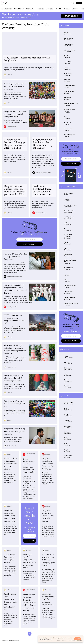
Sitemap (73, 641)
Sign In (71, 3)
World (58, 9)
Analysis (50, 9)
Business (40, 9)
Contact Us (79, 641)
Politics (66, 9)
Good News (19, 9)
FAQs (68, 641)
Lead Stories (7, 9)
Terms (59, 641)
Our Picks (30, 9)
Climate (75, 9)
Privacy (63, 641)
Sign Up (79, 3)
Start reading (71, 16)
